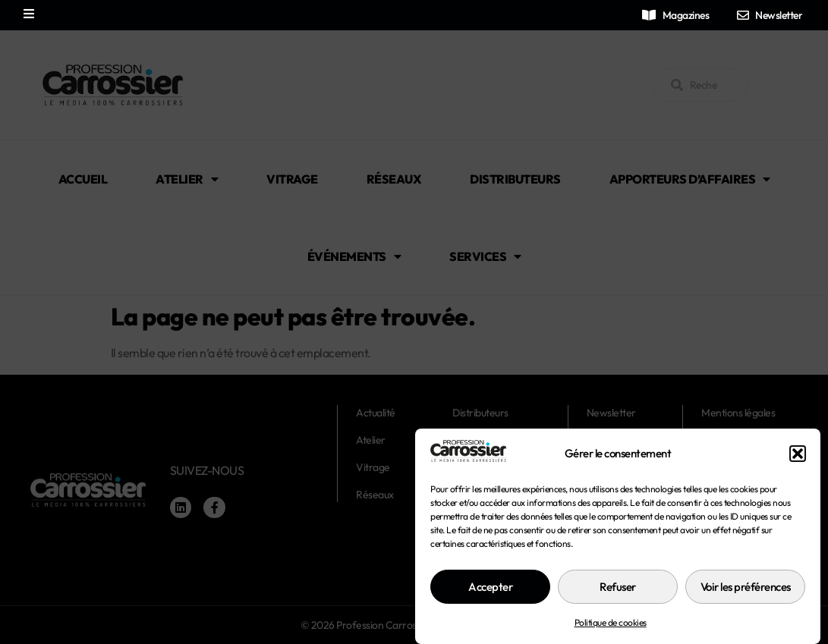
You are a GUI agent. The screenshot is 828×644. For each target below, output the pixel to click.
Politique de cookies (611, 637)
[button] (798, 468)
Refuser (618, 601)
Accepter (490, 601)
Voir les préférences (746, 601)
